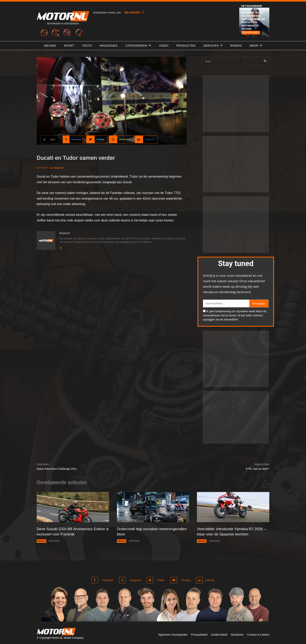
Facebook (108, 580)
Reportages (251, 33)
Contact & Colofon (258, 634)
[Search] (265, 61)
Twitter (160, 580)
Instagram (135, 580)
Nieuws (41, 540)
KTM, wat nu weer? (258, 469)
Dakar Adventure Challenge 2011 (57, 469)
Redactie (59, 168)
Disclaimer (237, 634)
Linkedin (209, 580)
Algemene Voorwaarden (173, 634)
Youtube (184, 580)
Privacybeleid (199, 634)
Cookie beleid (219, 634)
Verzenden (259, 304)
